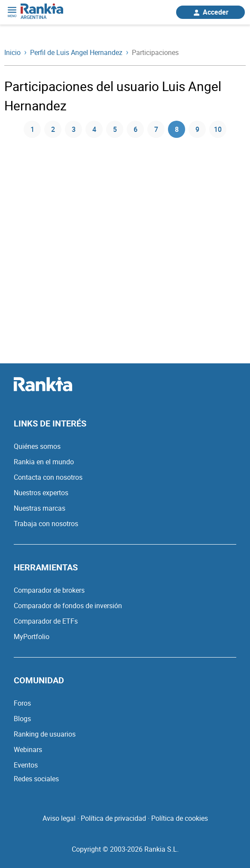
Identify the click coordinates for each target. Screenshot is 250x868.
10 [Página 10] (218, 129)
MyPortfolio (32, 637)
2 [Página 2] (53, 129)
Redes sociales (36, 779)
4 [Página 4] (94, 129)
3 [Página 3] (74, 129)
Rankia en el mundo (44, 462)
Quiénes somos (37, 446)
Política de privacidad (113, 818)
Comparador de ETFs (46, 621)
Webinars (28, 749)
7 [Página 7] (156, 129)
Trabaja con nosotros (46, 524)
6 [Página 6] (136, 129)
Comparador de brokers (49, 590)
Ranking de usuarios (45, 734)
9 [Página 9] (197, 129)
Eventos (26, 765)
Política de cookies (180, 818)
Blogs (22, 719)
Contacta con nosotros (48, 477)
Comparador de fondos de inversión (68, 606)
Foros (22, 703)
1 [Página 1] (32, 129)
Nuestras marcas (40, 508)
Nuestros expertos (41, 493)
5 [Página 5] (115, 129)
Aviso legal (59, 818)
